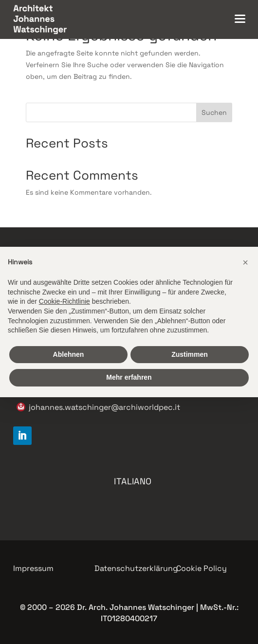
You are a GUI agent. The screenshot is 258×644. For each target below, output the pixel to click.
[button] (245, 262)
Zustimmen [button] (190, 354)
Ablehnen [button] (69, 354)
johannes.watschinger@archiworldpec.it (104, 407)
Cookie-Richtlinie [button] (64, 301)
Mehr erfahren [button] (129, 377)
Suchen (214, 112)
